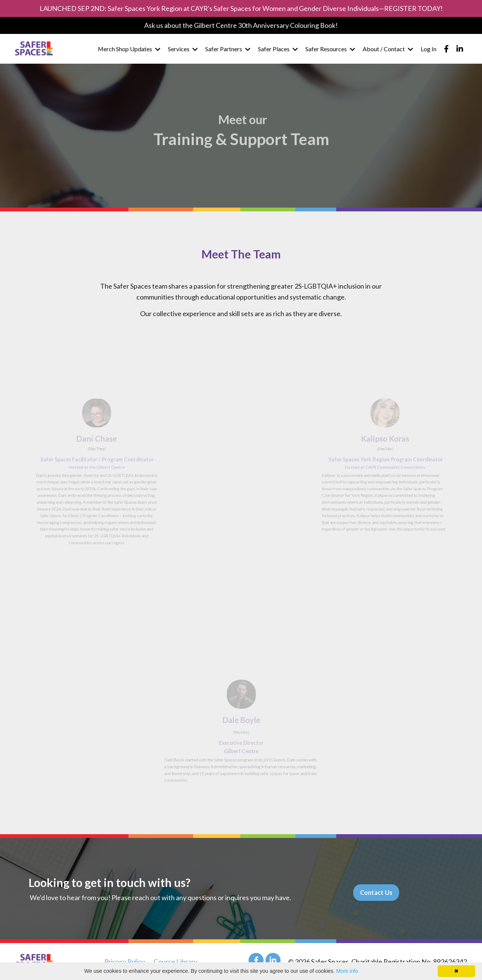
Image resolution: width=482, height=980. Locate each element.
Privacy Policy (125, 962)
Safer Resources (330, 49)
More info (347, 971)
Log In (429, 49)
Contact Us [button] (376, 892)
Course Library (175, 962)
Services (183, 49)
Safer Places (278, 49)
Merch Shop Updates (129, 49)
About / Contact (388, 49)
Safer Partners (228, 49)
